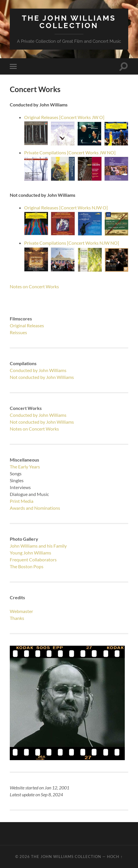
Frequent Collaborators (33, 559)
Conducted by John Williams (38, 370)
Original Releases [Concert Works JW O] (64, 117)
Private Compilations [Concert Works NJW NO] (72, 243)
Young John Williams (30, 553)
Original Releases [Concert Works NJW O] (66, 208)
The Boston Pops (27, 566)
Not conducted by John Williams (42, 377)
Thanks (17, 618)
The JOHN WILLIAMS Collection (69, 22)
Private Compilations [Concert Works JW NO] (70, 152)
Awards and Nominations (35, 508)
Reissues (18, 332)
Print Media (22, 501)
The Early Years (25, 467)
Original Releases (27, 325)
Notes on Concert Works (34, 286)
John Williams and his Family (38, 546)
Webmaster (21, 611)
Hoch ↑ (115, 857)
